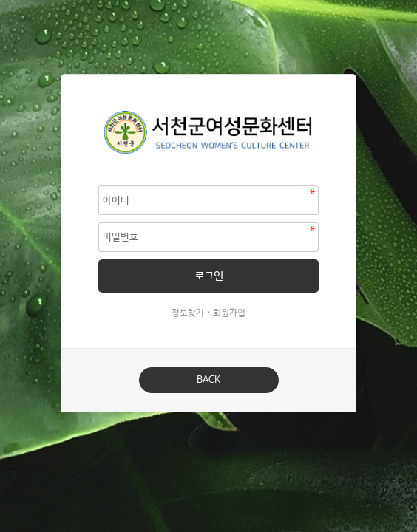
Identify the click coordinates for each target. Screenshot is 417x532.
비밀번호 (62, 75)
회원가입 (229, 313)
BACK (208, 380)
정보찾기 (188, 313)
